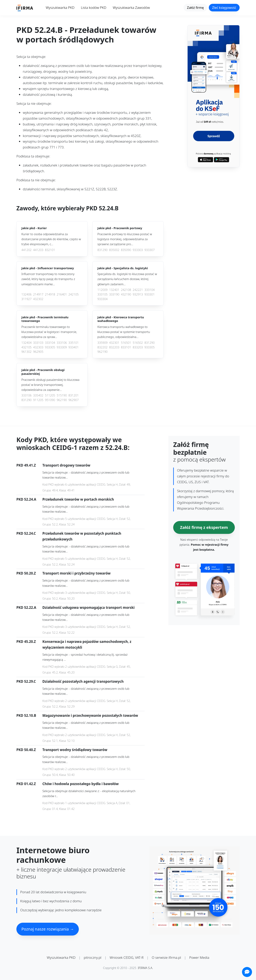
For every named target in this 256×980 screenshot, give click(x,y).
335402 (38, 395)
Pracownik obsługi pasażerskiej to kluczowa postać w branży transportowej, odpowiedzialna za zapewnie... (50, 385)
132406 (26, 294)
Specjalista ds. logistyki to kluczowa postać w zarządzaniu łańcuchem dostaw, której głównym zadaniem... (127, 279)
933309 (62, 347)
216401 (62, 294)
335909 (102, 343)
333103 (38, 343)
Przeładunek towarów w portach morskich (78, 499)
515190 (62, 395)
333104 (149, 290)
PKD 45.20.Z (26, 642)
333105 (102, 294)
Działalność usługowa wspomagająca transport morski (88, 607)
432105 (26, 347)
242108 (126, 290)
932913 (138, 294)
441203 (38, 250)
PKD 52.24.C (26, 533)
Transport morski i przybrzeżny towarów (76, 573)
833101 (126, 347)
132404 (26, 343)
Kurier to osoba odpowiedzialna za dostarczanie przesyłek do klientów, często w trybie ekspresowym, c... (51, 239)
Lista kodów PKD (93, 8)
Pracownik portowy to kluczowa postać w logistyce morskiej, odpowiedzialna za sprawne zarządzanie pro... (125, 239)
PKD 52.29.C (26, 681)
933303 (138, 250)
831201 (73, 395)
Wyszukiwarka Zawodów (131, 8)
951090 (50, 400)
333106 (62, 343)
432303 (38, 347)
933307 (149, 250)
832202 (102, 347)
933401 (73, 347)
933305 (50, 347)
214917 (38, 294)
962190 (102, 352)
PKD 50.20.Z (26, 573)
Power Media (199, 957)
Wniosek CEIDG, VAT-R (127, 957)
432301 (114, 343)
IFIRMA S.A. (145, 968)
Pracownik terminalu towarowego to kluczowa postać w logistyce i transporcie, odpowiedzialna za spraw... (49, 332)
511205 (50, 395)
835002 (114, 250)
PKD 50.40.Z (26, 750)
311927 (26, 299)
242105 (73, 294)
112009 (102, 290)
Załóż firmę (195, 8)
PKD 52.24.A (26, 499)
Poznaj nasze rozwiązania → (48, 929)
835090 (126, 250)
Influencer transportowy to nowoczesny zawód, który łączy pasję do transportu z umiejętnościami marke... (48, 279)
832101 (50, 250)
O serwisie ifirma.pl (166, 957)
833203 (138, 347)
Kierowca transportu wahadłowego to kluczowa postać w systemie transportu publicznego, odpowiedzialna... (124, 332)
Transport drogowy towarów (66, 465)
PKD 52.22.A (26, 607)
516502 (138, 343)
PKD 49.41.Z (26, 465)
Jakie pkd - (34, 228)
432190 (126, 294)
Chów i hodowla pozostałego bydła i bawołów (80, 784)
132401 (114, 290)
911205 (38, 400)
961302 (26, 352)
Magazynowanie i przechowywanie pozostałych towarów (90, 715)
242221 (138, 290)
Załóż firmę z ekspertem (204, 527)
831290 (102, 250)
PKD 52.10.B (26, 715)
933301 (149, 294)
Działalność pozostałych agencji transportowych (83, 681)
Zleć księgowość (224, 8)
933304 (102, 299)
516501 (126, 343)
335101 (73, 343)
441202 (26, 250)
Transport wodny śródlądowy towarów (75, 750)
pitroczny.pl (93, 957)
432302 (38, 299)
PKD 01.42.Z (26, 784)
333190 (114, 294)
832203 (114, 347)
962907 (73, 400)
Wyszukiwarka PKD (60, 8)
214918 (50, 294)
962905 (38, 352)
